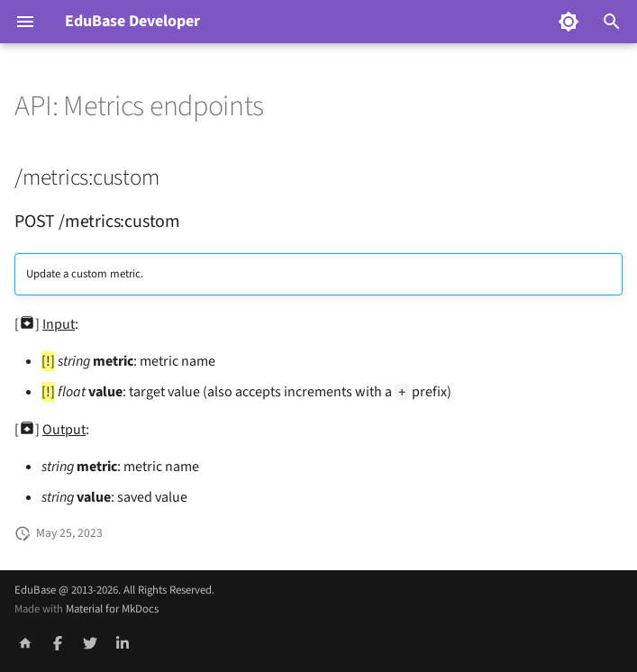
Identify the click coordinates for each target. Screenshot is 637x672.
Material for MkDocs (112, 609)
